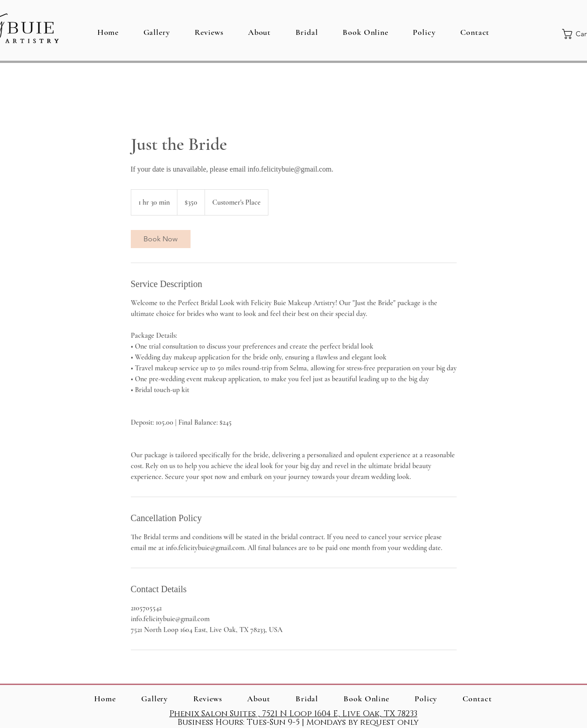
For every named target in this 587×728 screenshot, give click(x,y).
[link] (161, 239)
